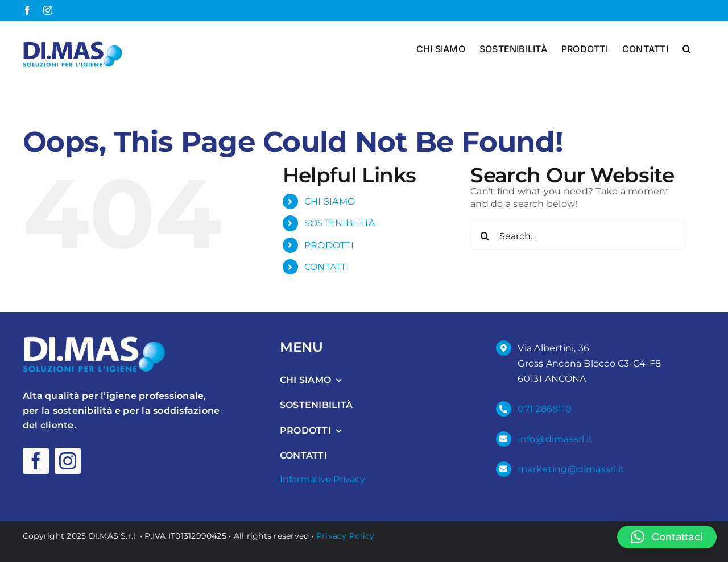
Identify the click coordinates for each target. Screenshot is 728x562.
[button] (687, 48)
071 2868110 (545, 409)
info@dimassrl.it (555, 438)
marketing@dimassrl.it (571, 469)
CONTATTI (327, 267)
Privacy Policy (345, 535)
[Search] (485, 236)
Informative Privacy (322, 479)
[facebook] (36, 461)
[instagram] (68, 461)
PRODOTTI (329, 245)
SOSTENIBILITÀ (340, 223)
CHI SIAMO (330, 201)
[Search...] (578, 236)
